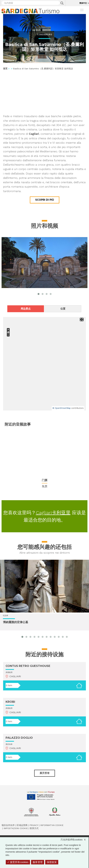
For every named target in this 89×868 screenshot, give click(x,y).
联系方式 (34, 828)
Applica (62, 3)
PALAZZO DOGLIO (19, 738)
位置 (63, 309)
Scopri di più (45, 200)
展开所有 (45, 773)
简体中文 (83, 3)
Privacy (34, 825)
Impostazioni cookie (16, 828)
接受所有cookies (18, 862)
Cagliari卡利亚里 (53, 513)
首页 (5, 69)
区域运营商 (22, 825)
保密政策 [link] (52, 862)
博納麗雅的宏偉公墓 (16, 622)
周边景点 (26, 309)
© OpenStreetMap (62, 408)
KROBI (10, 702)
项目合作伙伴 (8, 825)
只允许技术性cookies (75, 840)
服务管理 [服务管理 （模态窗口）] (38, 862)
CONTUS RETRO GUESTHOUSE (28, 666)
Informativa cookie (52, 825)
